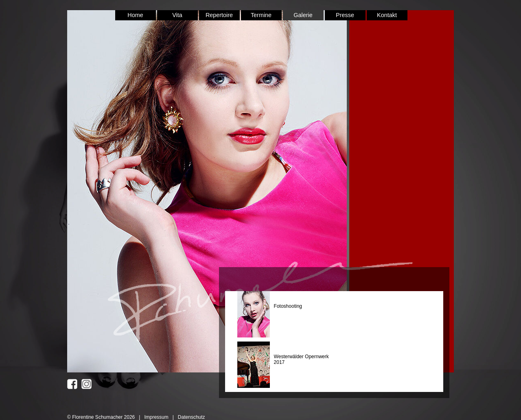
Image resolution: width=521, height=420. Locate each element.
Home (135, 15)
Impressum (156, 417)
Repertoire (219, 15)
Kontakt (387, 15)
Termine (261, 15)
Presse (345, 15)
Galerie (303, 15)
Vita (177, 15)
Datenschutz (192, 417)
